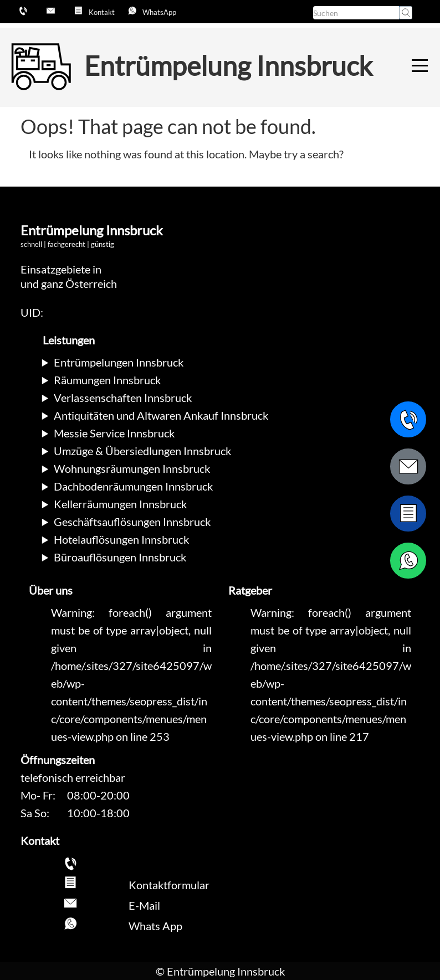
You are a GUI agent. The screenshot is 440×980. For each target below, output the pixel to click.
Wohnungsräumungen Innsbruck (132, 468)
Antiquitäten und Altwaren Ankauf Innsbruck (161, 415)
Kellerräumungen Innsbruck (120, 504)
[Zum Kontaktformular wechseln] (408, 514)
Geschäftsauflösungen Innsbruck (132, 522)
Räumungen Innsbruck (107, 380)
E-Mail (144, 905)
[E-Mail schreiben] (408, 466)
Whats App (155, 926)
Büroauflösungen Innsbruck (120, 557)
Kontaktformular (169, 885)
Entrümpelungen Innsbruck (119, 362)
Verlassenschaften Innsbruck (123, 398)
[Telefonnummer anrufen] (408, 419)
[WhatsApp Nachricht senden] (408, 561)
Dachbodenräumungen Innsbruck (133, 486)
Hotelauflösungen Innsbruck (121, 539)
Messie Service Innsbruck (114, 433)
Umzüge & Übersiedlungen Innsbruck (142, 451)
